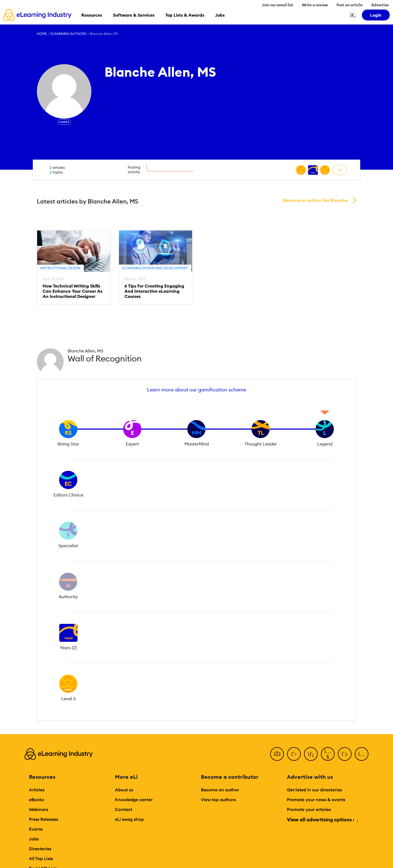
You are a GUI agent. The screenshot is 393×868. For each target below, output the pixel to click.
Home (42, 34)
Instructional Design (60, 268)
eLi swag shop (129, 819)
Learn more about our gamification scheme (197, 390)
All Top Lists (41, 858)
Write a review (315, 5)
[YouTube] (328, 754)
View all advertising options (322, 820)
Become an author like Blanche (315, 200)
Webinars (38, 809)
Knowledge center (134, 800)
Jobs (34, 839)
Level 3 (64, 122)
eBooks (36, 800)
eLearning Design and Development (155, 268)
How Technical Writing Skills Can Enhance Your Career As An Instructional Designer (72, 291)
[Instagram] (362, 754)
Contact (123, 809)
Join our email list (277, 5)
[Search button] (353, 15)
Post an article (349, 5)
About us (124, 790)
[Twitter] (294, 754)
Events (36, 829)
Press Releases (44, 819)
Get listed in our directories (314, 790)
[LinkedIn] (311, 754)
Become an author (220, 790)
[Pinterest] (345, 754)
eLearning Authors (69, 34)
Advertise (380, 5)
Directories (40, 849)
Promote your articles (309, 809)
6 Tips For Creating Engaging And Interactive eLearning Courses (154, 291)
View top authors (218, 800)
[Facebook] (277, 754)
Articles (37, 790)
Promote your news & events (316, 800)
